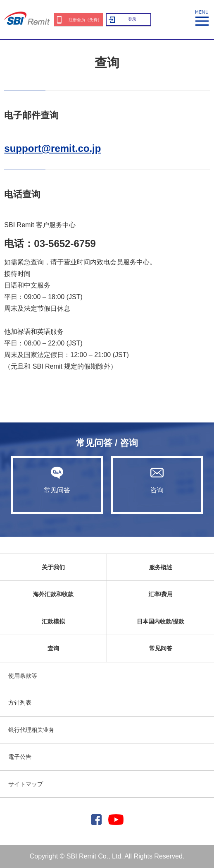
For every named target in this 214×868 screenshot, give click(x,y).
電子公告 (20, 757)
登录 (132, 19)
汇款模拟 (53, 621)
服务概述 (161, 567)
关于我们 (53, 567)
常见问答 (57, 480)
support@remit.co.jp (52, 148)
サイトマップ (26, 784)
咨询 (157, 480)
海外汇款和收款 (53, 594)
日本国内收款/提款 (161, 621)
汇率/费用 (161, 594)
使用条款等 (23, 676)
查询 (53, 648)
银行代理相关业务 (31, 730)
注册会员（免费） (85, 20)
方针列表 (20, 703)
